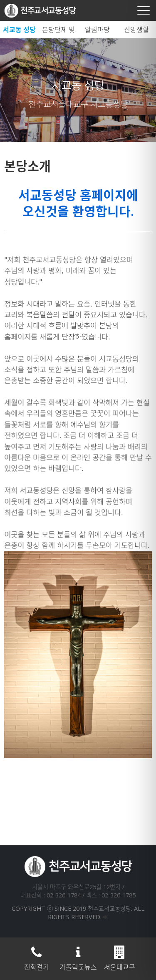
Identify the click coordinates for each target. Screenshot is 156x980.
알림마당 (97, 30)
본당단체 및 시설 (58, 31)
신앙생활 (136, 30)
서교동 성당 (19, 30)
